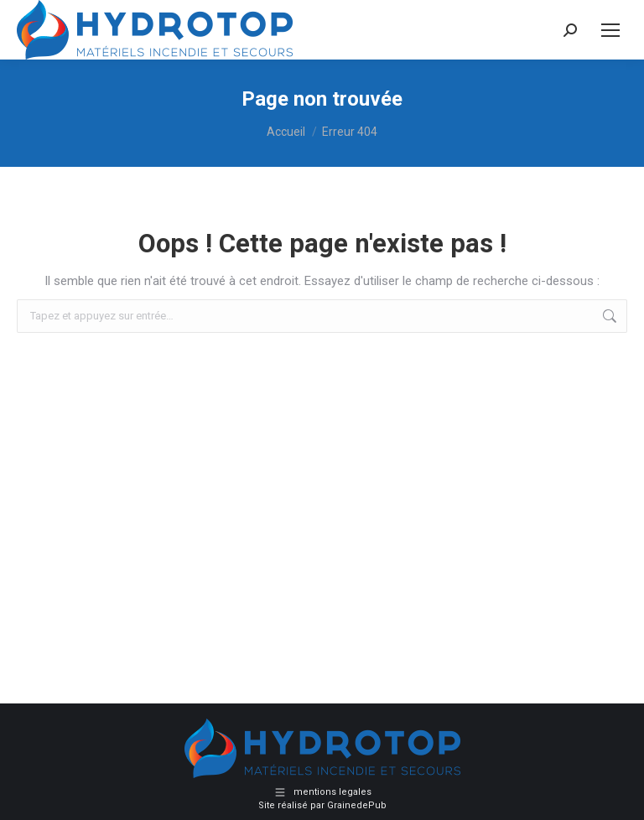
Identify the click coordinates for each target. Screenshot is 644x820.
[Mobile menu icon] (610, 30)
